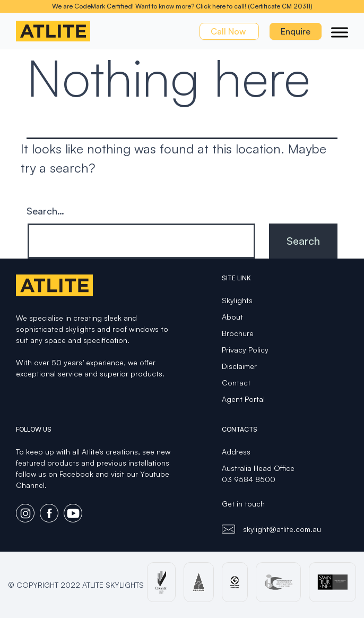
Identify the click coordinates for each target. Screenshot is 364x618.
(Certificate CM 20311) (280, 6)
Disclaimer (239, 366)
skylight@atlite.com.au (282, 529)
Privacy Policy (245, 350)
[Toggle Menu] (340, 32)
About (232, 317)
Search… (45, 211)
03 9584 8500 (249, 479)
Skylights (237, 300)
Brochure (238, 333)
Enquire (296, 31)
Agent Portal (243, 399)
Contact (236, 383)
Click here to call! (221, 6)
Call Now (229, 31)
